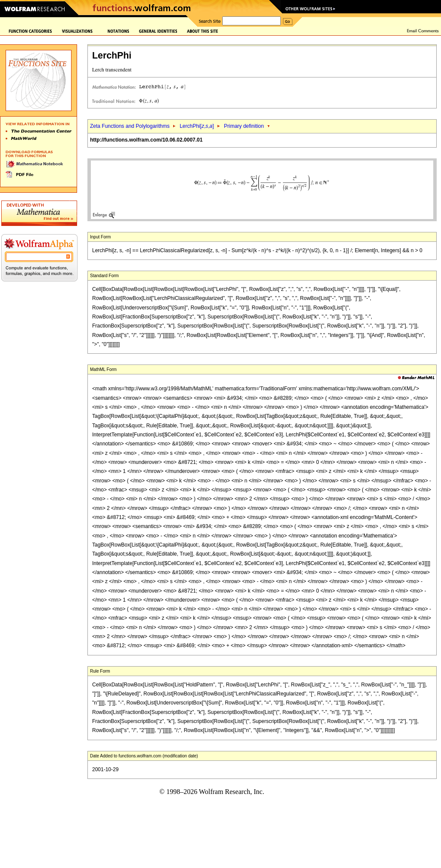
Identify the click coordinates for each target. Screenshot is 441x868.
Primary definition (244, 126)
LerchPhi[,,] (197, 126)
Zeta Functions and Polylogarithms (130, 126)
